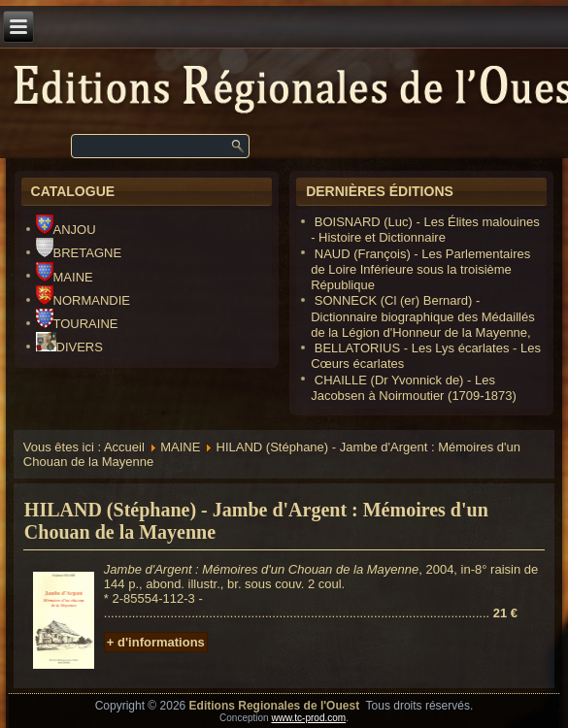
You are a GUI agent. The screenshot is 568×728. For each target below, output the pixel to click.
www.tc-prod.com (308, 718)
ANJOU (66, 230)
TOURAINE (77, 324)
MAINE (65, 277)
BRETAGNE (79, 253)
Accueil (124, 447)
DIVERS (69, 347)
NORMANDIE (83, 300)
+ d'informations (156, 642)
